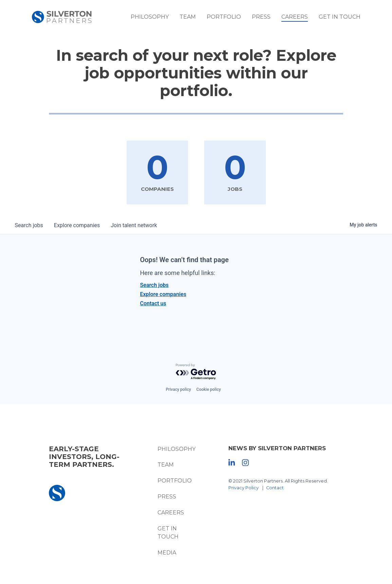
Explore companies (163, 294)
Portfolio (224, 17)
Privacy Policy (244, 488)
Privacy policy (178, 389)
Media (167, 553)
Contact (275, 488)
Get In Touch (340, 17)
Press (261, 17)
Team (188, 17)
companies (77, 225)
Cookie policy (209, 389)
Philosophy (150, 17)
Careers (295, 17)
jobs (29, 225)
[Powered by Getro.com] (196, 372)
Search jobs (154, 285)
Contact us (153, 303)
